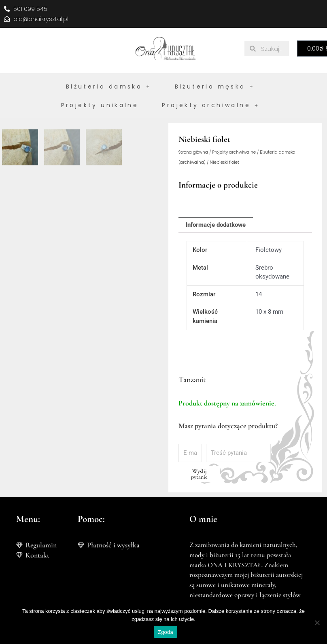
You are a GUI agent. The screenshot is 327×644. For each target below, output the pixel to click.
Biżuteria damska (109, 87)
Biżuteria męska (215, 87)
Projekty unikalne (100, 105)
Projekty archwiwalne (234, 152)
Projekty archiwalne (211, 105)
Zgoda (166, 632)
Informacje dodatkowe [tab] (216, 225)
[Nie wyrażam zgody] (317, 623)
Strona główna (193, 152)
